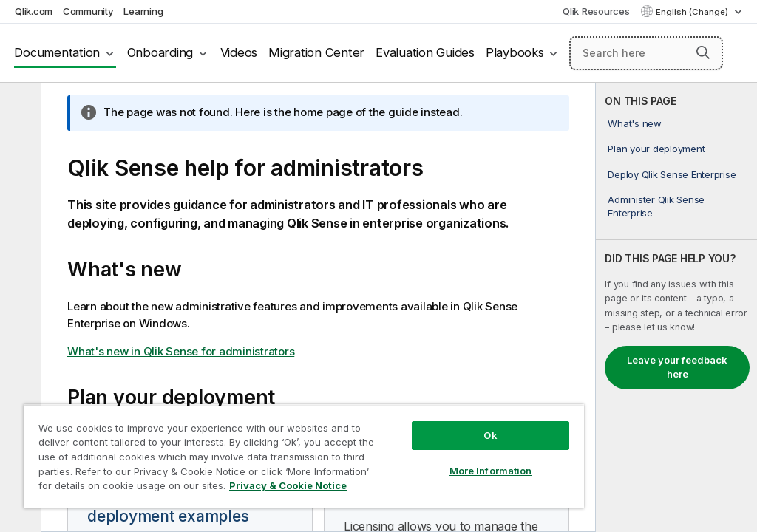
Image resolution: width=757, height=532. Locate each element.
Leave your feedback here (677, 367)
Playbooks (515, 52)
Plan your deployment (656, 149)
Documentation (57, 52)
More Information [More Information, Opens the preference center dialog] (491, 471)
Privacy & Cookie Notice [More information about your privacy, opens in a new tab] (288, 485)
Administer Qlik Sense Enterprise (656, 206)
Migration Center (316, 52)
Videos (239, 52)
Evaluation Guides (425, 52)
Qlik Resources (596, 11)
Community (88, 11)
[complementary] (676, 307)
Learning (143, 11)
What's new (635, 123)
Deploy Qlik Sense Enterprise (672, 174)
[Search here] (646, 53)
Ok (490, 435)
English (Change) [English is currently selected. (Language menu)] (693, 12)
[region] (304, 456)
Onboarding (160, 52)
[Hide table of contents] (18, 106)
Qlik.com (34, 11)
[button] (703, 52)
